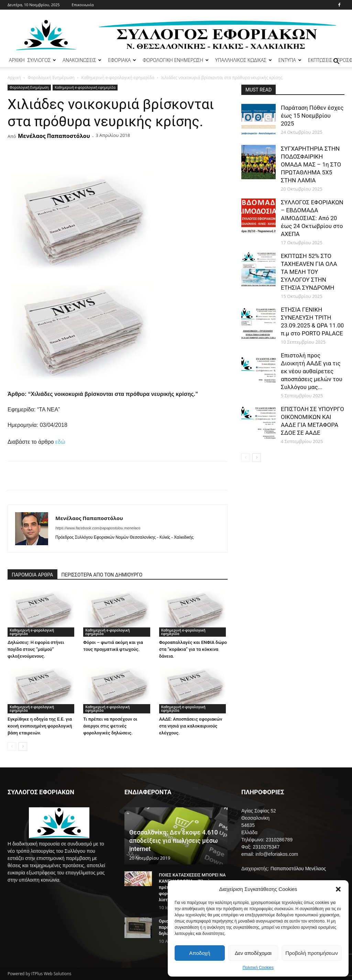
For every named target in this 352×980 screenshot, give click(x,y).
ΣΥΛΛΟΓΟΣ (42, 60)
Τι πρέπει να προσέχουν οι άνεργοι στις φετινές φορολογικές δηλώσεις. (110, 726)
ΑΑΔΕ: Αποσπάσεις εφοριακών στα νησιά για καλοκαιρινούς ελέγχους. (191, 726)
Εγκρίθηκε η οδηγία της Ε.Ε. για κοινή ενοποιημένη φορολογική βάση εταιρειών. (40, 726)
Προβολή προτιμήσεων (312, 953)
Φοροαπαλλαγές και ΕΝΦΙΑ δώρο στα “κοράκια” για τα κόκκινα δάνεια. (193, 649)
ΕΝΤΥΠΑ (290, 60)
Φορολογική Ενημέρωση (51, 78)
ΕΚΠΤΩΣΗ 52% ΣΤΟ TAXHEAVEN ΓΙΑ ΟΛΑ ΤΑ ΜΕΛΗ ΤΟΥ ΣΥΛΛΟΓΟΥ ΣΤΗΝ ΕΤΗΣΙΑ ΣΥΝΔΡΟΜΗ (309, 272)
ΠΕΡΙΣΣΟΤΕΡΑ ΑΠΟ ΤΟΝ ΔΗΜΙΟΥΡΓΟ (102, 575)
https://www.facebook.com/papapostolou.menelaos (98, 528)
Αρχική (14, 78)
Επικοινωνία (83, 5)
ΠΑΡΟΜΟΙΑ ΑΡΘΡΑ (32, 575)
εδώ (60, 442)
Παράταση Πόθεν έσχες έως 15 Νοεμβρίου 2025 (312, 116)
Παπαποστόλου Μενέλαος (298, 869)
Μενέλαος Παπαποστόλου (54, 136)
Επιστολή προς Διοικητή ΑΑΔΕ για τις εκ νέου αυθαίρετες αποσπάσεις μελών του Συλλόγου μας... (312, 371)
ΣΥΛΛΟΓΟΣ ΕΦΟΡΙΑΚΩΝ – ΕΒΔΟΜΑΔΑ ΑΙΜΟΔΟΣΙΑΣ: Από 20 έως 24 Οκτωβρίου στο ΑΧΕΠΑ (312, 218)
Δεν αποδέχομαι (253, 953)
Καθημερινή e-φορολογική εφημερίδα (118, 78)
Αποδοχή (200, 953)
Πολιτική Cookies (258, 968)
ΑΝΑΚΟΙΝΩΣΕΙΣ (82, 60)
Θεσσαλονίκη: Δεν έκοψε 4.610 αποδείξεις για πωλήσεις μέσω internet (174, 841)
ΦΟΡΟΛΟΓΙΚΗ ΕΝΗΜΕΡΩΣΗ (176, 60)
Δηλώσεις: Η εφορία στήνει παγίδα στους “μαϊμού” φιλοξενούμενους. (36, 649)
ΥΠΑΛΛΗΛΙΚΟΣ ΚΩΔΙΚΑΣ (244, 60)
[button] (338, 889)
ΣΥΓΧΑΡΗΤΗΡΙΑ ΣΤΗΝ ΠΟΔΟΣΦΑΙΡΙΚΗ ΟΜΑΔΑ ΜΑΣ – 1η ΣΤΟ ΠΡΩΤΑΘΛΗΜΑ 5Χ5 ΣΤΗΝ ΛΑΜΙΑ (311, 164)
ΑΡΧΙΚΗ (17, 60)
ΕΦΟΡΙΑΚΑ (122, 60)
